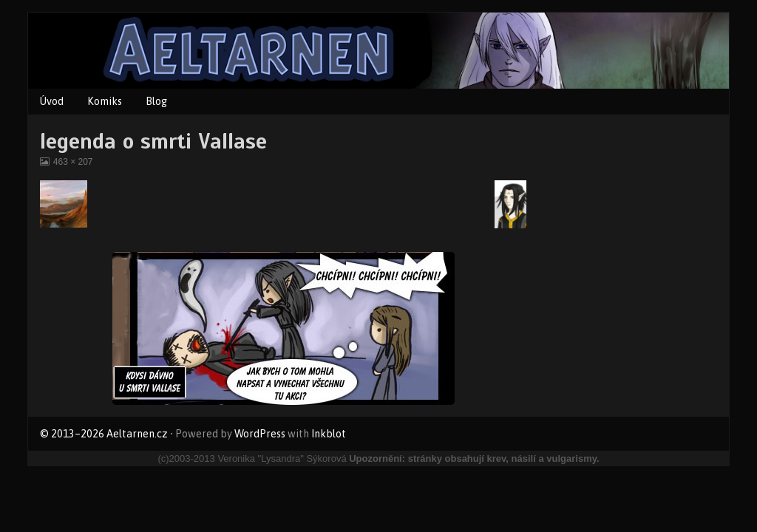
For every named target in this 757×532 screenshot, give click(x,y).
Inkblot (329, 434)
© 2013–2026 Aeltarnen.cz (104, 434)
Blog (156, 101)
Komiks (105, 101)
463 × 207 (73, 162)
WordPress (260, 434)
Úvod (52, 101)
